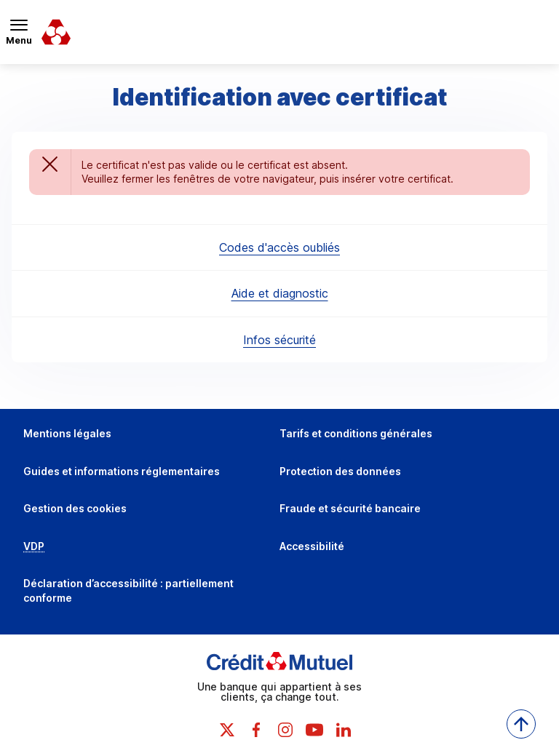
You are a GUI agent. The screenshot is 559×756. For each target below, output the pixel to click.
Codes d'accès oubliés (279, 247)
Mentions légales (67, 433)
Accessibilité (312, 546)
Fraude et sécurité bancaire (350, 508)
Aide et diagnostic (280, 293)
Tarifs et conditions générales (356, 433)
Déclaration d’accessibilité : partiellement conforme (128, 590)
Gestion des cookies (75, 508)
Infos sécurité (279, 340)
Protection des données (340, 471)
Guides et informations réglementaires (122, 471)
